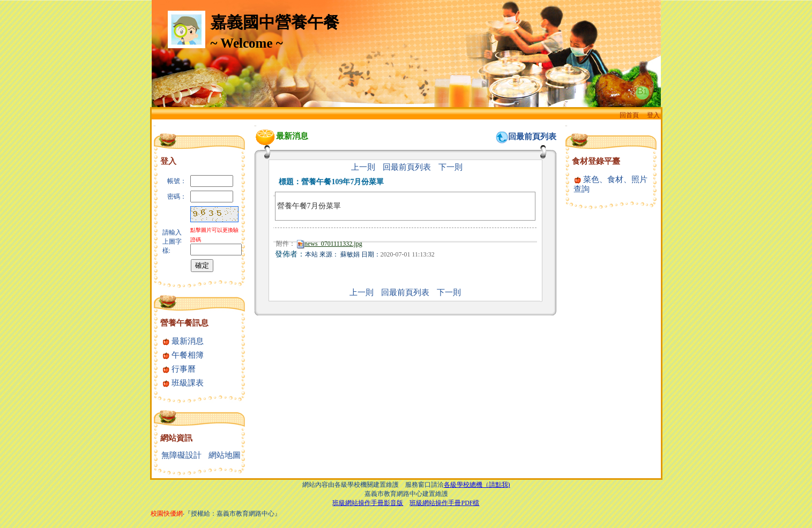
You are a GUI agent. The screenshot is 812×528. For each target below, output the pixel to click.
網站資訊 (176, 438)
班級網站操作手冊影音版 (368, 503)
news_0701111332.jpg (330, 244)
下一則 (450, 167)
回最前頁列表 (532, 137)
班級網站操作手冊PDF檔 (444, 503)
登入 (653, 115)
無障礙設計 (181, 455)
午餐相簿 (183, 355)
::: (155, 126)
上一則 (363, 167)
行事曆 (179, 369)
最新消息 (183, 341)
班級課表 (183, 383)
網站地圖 (225, 455)
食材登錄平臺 (596, 161)
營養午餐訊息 (184, 323)
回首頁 (629, 115)
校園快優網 (167, 514)
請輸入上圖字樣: (172, 242)
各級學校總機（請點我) (477, 485)
